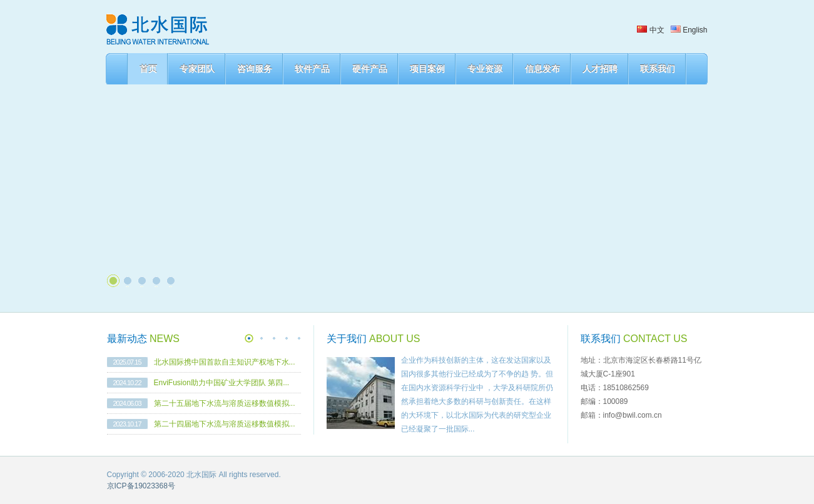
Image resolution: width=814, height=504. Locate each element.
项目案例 (427, 69)
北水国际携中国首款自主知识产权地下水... (225, 362)
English (689, 30)
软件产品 (312, 69)
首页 (148, 69)
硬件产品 (370, 69)
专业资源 (485, 69)
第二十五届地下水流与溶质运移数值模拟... (225, 403)
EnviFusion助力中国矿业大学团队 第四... (222, 383)
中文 (650, 30)
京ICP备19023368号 (141, 486)
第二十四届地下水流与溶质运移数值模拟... (225, 424)
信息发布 (542, 69)
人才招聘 (600, 69)
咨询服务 (255, 69)
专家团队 (197, 69)
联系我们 (658, 69)
